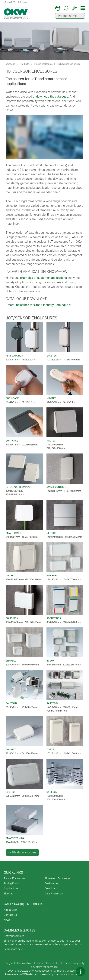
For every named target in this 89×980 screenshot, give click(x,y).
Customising (52, 883)
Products (25, 64)
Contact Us (10, 915)
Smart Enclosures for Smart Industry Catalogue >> (39, 305)
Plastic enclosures (43, 64)
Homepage (9, 64)
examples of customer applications (43, 278)
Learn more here (13, 949)
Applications (11, 888)
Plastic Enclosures (14, 878)
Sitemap (9, 893)
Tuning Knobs (12, 883)
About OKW (11, 910)
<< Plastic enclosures (22, 852)
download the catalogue (52, 97)
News (7, 920)
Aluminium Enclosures (57, 878)
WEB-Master (30, 974)
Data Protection (54, 893)
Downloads (51, 888)
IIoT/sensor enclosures (69, 64)
